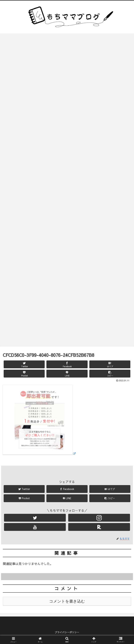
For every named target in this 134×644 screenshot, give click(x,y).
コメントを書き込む (67, 602)
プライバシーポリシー (67, 633)
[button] (110, 374)
